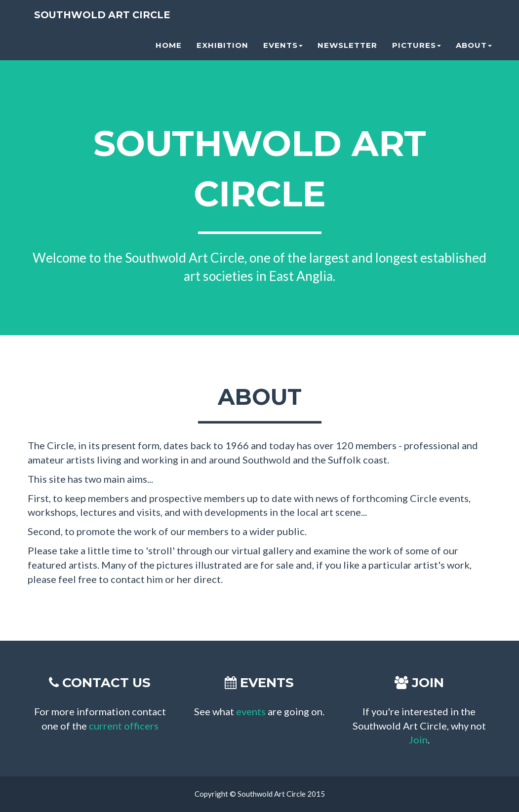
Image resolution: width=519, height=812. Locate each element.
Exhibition (222, 50)
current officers (124, 726)
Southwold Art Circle (104, 19)
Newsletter (347, 50)
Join (418, 739)
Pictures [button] (417, 50)
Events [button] (283, 50)
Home (169, 50)
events (251, 711)
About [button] (474, 50)
